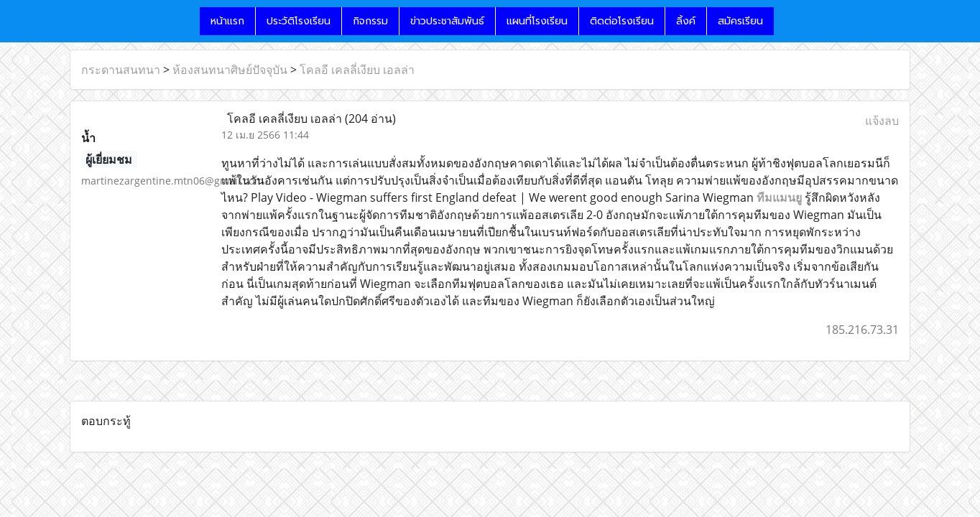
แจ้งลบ (882, 121)
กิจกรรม (370, 21)
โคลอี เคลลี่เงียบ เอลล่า (357, 70)
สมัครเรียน (740, 21)
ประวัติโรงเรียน (299, 21)
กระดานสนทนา (121, 70)
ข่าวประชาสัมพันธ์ (447, 21)
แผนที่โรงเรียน (537, 21)
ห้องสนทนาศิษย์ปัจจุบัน (230, 70)
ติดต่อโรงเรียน (622, 21)
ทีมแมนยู (779, 197)
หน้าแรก (227, 21)
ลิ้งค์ (686, 21)
